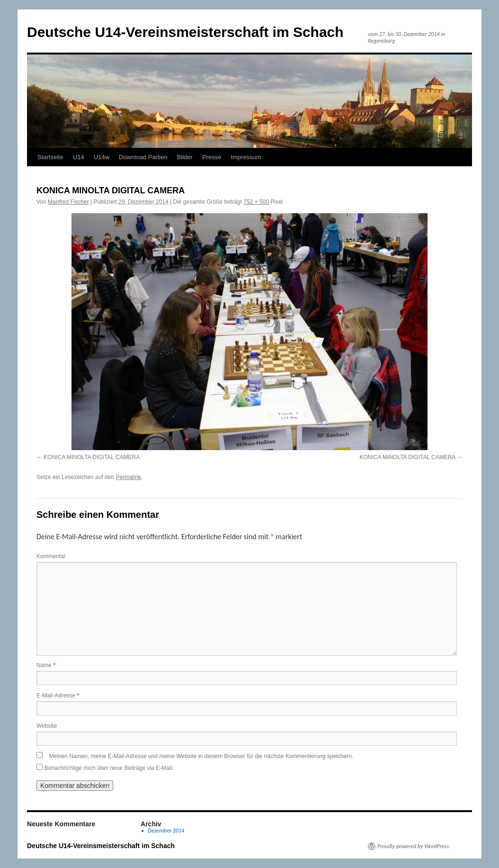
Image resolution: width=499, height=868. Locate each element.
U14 (79, 157)
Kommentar (51, 556)
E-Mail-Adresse (58, 696)
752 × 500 (256, 202)
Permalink (128, 477)
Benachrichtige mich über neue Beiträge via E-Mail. (109, 768)
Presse (212, 157)
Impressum (246, 157)
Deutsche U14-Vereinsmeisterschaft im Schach (185, 32)
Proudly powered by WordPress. (414, 846)
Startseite (50, 157)
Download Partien (143, 157)
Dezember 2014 (166, 831)
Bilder (185, 157)
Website (47, 726)
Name (46, 665)
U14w (102, 157)
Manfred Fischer (68, 202)
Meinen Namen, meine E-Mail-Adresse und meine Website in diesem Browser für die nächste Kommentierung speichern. (201, 756)
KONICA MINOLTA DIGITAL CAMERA (92, 457)
